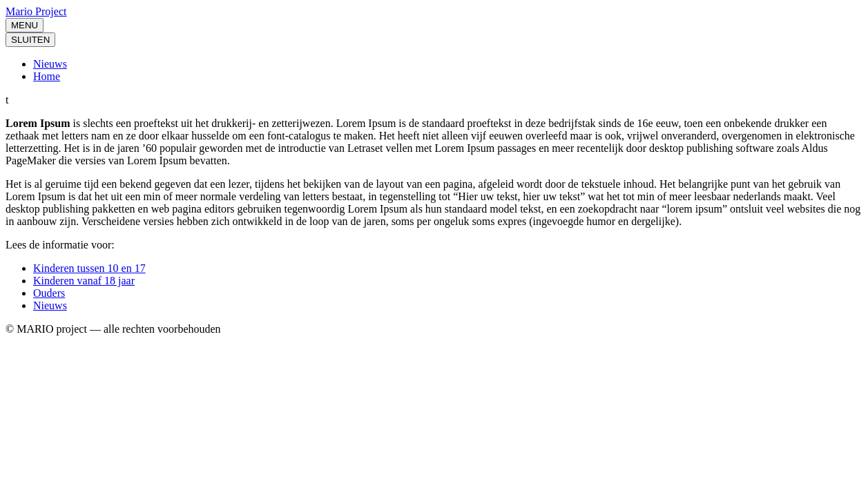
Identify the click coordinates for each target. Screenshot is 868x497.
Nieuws (50, 64)
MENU (25, 25)
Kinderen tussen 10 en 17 (89, 268)
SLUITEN (30, 40)
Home (47, 76)
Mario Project (36, 11)
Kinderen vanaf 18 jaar (84, 281)
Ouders (49, 293)
